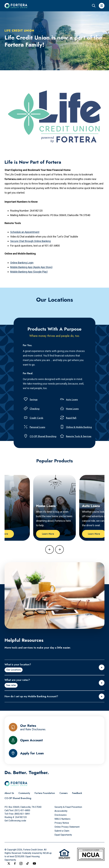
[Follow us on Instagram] (21, 863)
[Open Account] (54, 740)
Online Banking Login (22, 263)
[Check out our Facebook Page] (15, 863)
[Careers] (64, 793)
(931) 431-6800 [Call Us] (22, 810)
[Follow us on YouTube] (34, 863)
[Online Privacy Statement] (67, 827)
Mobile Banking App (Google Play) (29, 272)
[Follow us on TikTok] (28, 863)
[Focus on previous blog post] (50, 549)
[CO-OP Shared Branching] (18, 798)
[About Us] (9, 793)
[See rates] (11, 685)
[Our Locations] (14, 670)
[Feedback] (77, 793)
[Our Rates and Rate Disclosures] (54, 727)
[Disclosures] (61, 815)
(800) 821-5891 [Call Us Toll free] (22, 814)
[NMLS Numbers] (62, 819)
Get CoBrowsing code (15, 821)
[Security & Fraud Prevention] (68, 807)
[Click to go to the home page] (16, 6)
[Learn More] (48, 534)
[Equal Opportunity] (63, 835)
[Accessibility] (61, 811)
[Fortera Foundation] (45, 793)
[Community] (24, 793)
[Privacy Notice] (62, 823)
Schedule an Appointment (25, 232)
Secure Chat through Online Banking (30, 241)
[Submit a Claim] (62, 831)
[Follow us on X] (9, 863)
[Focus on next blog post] (59, 549)
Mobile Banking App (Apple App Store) (31, 267)
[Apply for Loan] (54, 753)
